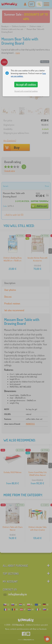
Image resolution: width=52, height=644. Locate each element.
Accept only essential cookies (26, 91)
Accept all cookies (26, 85)
